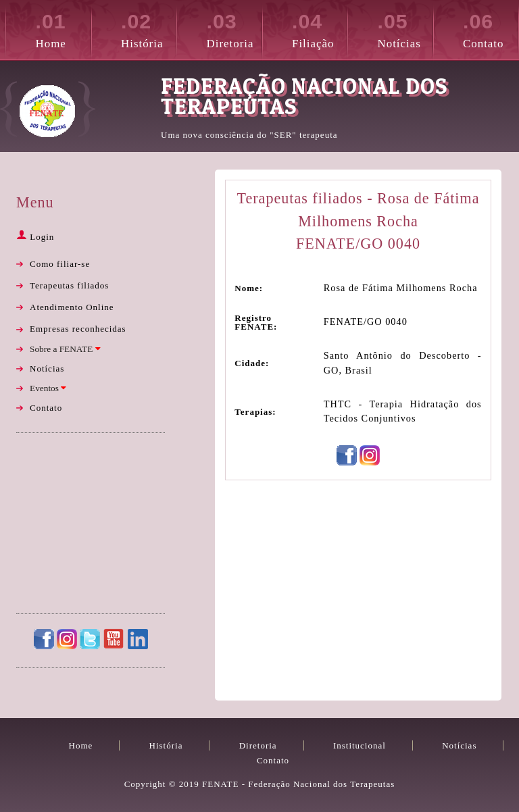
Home (63, 28)
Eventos (48, 388)
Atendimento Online (72, 307)
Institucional (360, 745)
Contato (490, 28)
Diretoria (234, 28)
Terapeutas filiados (69, 285)
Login (35, 237)
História (148, 28)
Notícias (405, 28)
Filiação (319, 28)
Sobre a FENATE (65, 349)
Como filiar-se (60, 264)
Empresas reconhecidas (78, 329)
